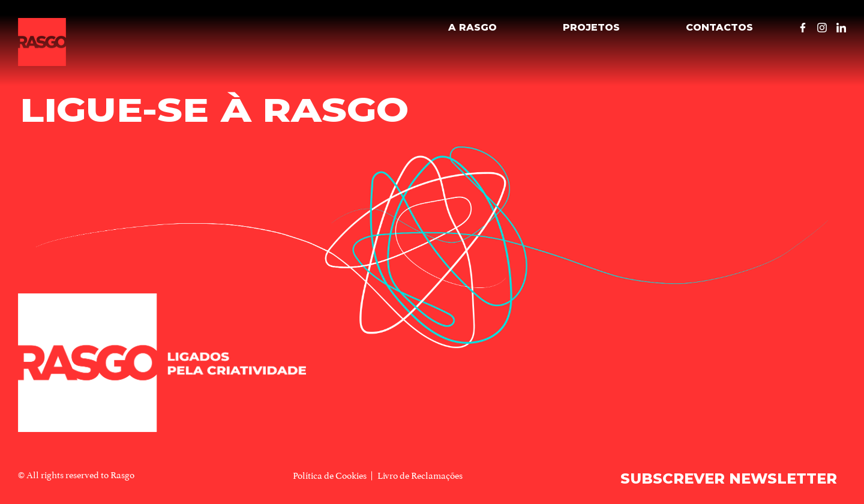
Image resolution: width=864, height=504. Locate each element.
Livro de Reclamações (420, 476)
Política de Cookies (330, 476)
